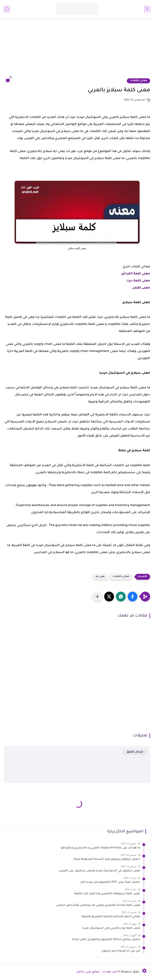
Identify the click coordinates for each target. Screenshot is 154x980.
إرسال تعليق (135, 752)
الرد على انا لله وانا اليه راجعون (121, 951)
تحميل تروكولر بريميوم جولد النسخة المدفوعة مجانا (107, 859)
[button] (133, 597)
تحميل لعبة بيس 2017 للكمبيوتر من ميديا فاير (110, 882)
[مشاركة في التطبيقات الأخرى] (97, 597)
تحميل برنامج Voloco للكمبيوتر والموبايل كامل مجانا (106, 940)
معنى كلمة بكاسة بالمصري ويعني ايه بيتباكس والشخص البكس (98, 905)
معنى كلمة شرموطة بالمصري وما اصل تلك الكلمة (107, 894)
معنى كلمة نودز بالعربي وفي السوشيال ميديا (111, 928)
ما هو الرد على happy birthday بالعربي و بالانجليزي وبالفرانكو (101, 848)
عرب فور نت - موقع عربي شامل (97, 972)
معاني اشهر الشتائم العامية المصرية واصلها (111, 917)
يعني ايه (100, 577)
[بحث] (7, 9)
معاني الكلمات (138, 81)
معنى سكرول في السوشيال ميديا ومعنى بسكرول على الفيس (100, 871)
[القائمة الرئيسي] (147, 9)
